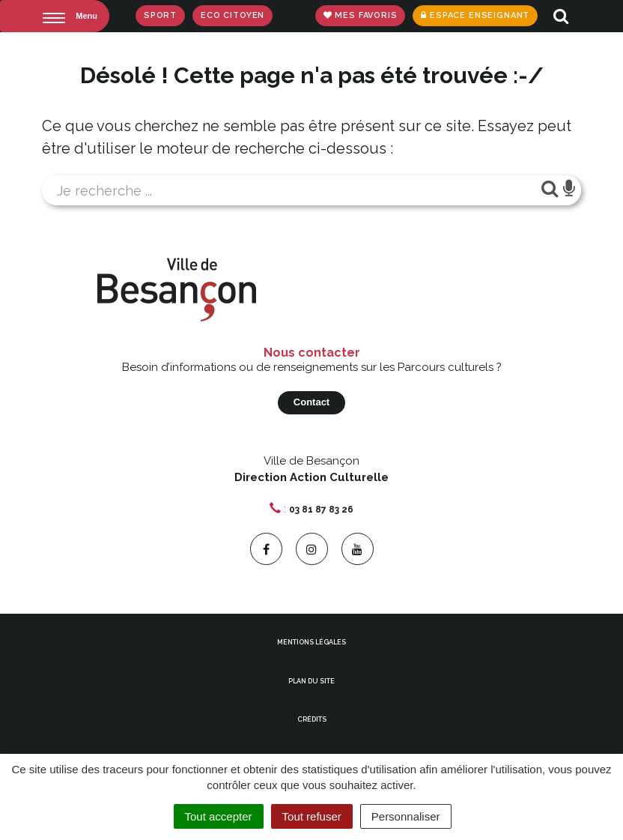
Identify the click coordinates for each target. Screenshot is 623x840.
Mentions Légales (311, 642)
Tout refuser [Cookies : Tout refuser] (312, 816)
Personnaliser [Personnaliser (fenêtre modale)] (406, 816)
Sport (160, 15)
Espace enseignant (475, 15)
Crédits (312, 719)
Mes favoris (361, 15)
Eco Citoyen (233, 15)
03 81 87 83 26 (321, 510)
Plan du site (311, 681)
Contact (311, 402)
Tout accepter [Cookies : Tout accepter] (219, 816)
